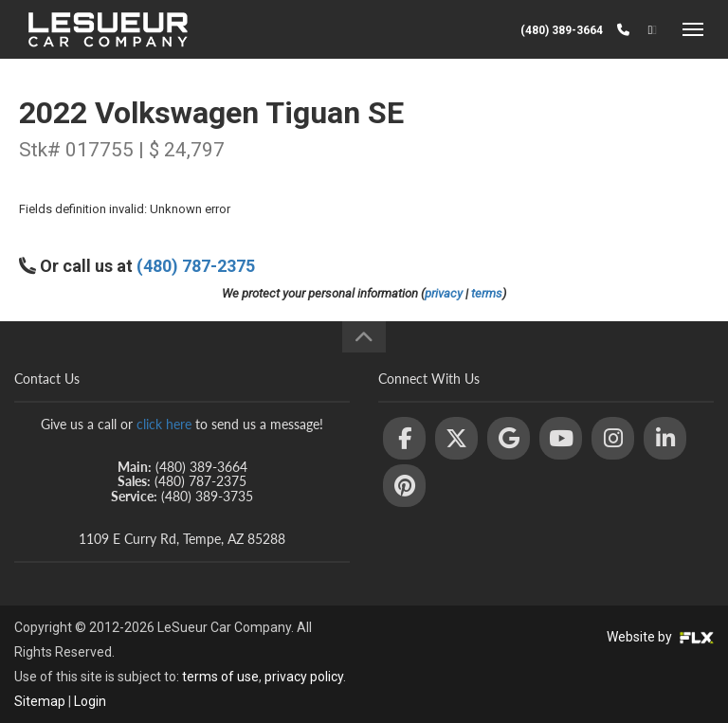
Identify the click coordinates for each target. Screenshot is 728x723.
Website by (660, 637)
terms (487, 293)
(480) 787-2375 (196, 266)
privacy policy (304, 677)
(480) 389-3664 (562, 30)
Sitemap (40, 701)
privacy (444, 293)
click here (164, 424)
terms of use (220, 677)
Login (90, 701)
